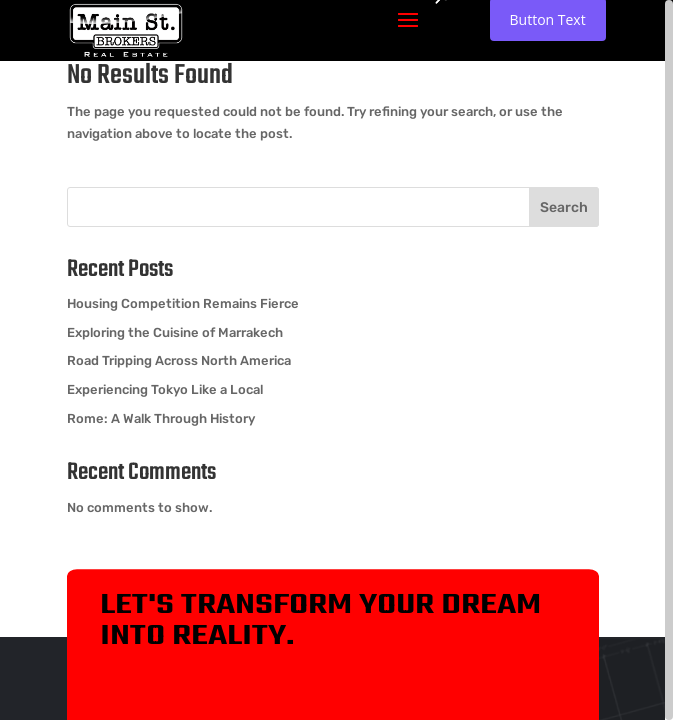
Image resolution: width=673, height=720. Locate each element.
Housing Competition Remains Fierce (183, 303)
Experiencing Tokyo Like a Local (165, 389)
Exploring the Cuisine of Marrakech (175, 332)
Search (564, 207)
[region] (336, 360)
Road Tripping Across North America (179, 360)
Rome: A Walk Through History (161, 418)
